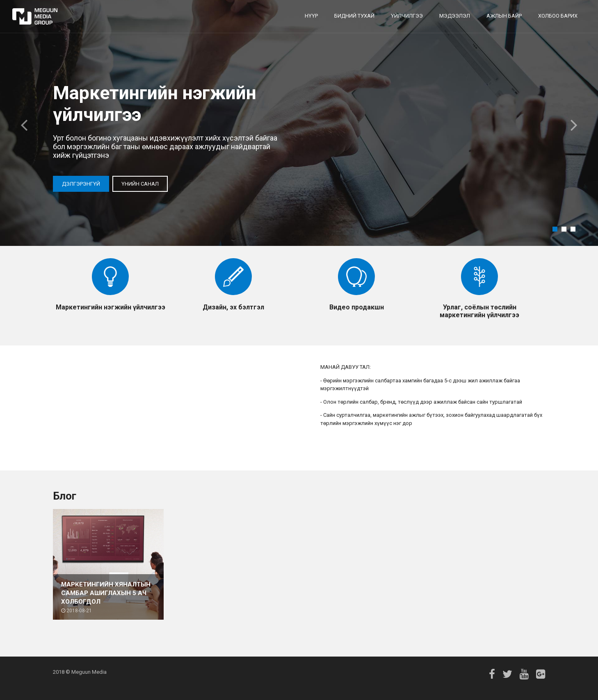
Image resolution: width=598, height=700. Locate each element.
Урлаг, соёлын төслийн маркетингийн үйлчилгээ (479, 311)
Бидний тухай (354, 16)
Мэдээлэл (455, 16)
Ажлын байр (504, 16)
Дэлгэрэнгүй (81, 184)
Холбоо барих (558, 16)
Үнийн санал (140, 184)
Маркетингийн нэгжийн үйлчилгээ (111, 307)
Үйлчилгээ (407, 16)
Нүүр (311, 16)
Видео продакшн (357, 307)
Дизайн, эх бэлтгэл (233, 307)
